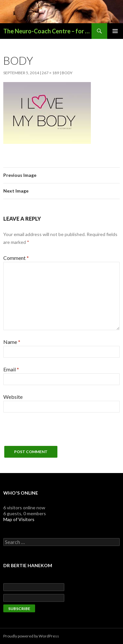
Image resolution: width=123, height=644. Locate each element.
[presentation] (53, 433)
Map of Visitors (19, 519)
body (67, 73)
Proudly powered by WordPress (31, 636)
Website (13, 397)
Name (12, 342)
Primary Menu (115, 31)
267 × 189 (50, 73)
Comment (16, 258)
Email (11, 369)
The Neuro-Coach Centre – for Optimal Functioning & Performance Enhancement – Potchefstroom (47, 31)
